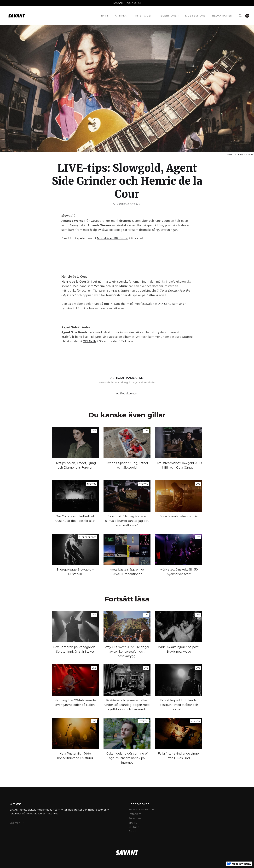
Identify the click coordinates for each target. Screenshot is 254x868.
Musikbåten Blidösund (113, 238)
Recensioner (169, 16)
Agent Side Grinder (144, 382)
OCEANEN (90, 341)
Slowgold (126, 382)
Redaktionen (122, 204)
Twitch (133, 831)
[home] (17, 16)
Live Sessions (195, 16)
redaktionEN (222, 16)
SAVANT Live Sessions (142, 809)
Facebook (135, 818)
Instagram (135, 814)
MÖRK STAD (163, 304)
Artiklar (122, 16)
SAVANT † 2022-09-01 (127, 3)
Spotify (133, 823)
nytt (105, 16)
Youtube (134, 827)
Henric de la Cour (109, 382)
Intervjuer (144, 16)
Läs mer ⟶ (17, 823)
